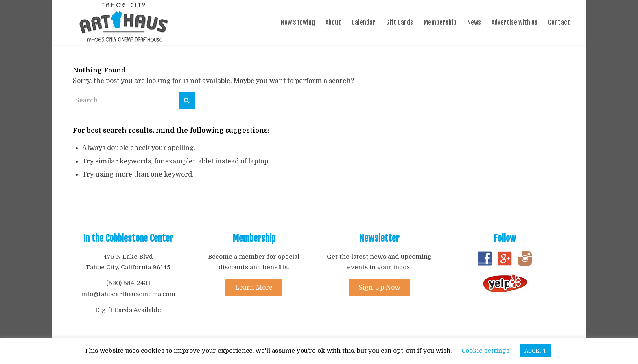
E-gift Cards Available (128, 310)
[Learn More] (254, 288)
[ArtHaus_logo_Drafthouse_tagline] (124, 22)
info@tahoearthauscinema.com (128, 294)
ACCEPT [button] (535, 351)
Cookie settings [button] (485, 351)
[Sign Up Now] (379, 288)
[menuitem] (298, 22)
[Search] (134, 100)
